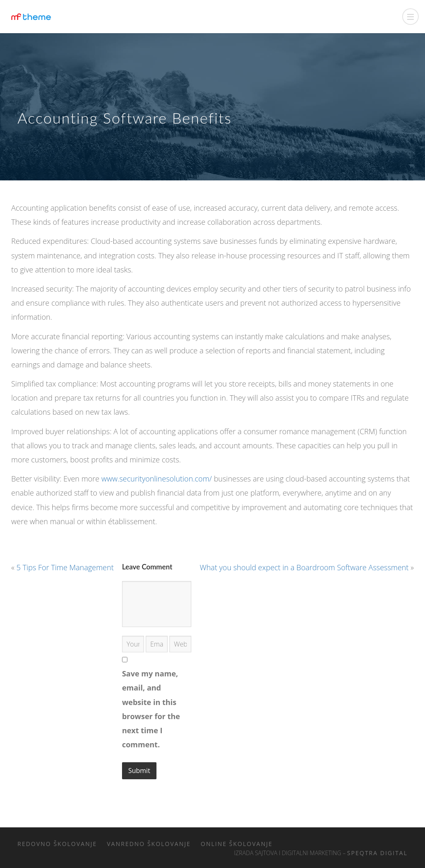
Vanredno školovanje (149, 844)
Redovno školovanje (57, 844)
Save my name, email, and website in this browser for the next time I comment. (151, 709)
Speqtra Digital (377, 853)
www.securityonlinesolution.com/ (156, 479)
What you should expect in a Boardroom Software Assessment (304, 567)
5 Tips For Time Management (65, 567)
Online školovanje (237, 844)
